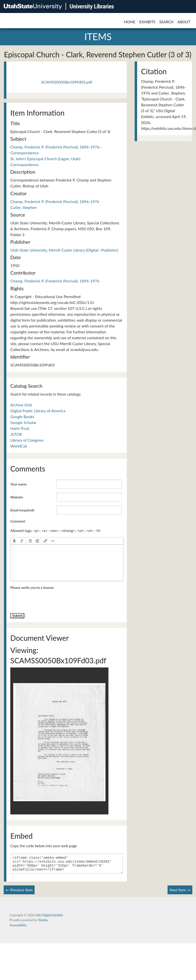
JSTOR (16, 434)
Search (166, 22)
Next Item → (180, 893)
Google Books (22, 417)
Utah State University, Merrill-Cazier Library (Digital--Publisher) (64, 250)
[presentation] (14, 541)
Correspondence (25, 164)
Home (130, 22)
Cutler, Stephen (24, 207)
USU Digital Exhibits (49, 918)
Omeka (43, 923)
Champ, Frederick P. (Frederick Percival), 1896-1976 (55, 201)
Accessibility (18, 928)
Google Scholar (23, 422)
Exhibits (147, 22)
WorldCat (19, 446)
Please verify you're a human (32, 587)
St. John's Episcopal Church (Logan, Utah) (45, 159)
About (184, 22)
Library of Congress (27, 440)
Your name (18, 484)
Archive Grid (21, 405)
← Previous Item (19, 893)
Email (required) (22, 510)
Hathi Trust (20, 428)
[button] (14, 541)
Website (17, 497)
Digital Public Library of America (38, 411)
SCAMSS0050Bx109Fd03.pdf (67, 82)
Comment (18, 521)
